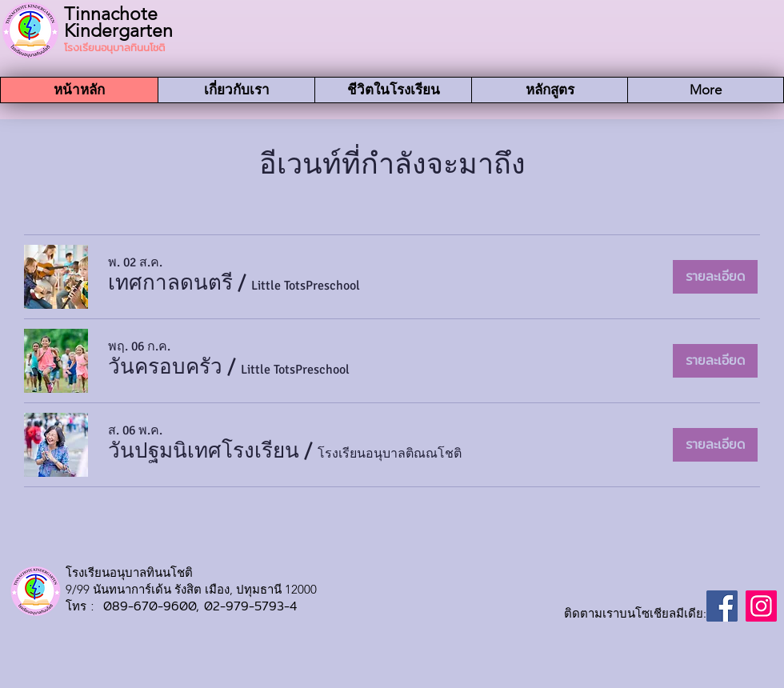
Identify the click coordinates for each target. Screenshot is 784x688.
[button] (170, 283)
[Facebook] (722, 606)
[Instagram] (761, 606)
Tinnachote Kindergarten (118, 22)
